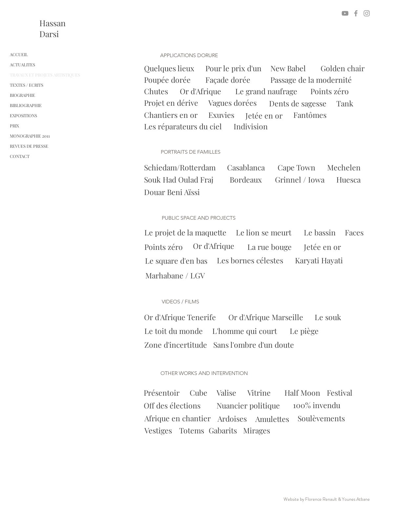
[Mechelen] (344, 168)
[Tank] (346, 104)
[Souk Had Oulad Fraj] (180, 180)
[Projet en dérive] (172, 103)
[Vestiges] (168, 431)
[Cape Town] (297, 168)
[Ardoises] (233, 419)
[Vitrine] (259, 393)
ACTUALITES (22, 65)
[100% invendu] (317, 405)
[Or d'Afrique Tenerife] (182, 317)
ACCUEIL (19, 54)
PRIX (14, 126)
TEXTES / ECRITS (27, 85)
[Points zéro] (330, 91)
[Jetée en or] (264, 116)
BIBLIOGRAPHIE (26, 105)
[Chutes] (157, 91)
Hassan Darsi (52, 28)
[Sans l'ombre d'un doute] (254, 345)
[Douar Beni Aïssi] (173, 192)
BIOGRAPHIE (22, 95)
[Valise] (226, 393)
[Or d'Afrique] (201, 91)
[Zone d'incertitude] (178, 345)
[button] (194, 56)
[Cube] (199, 393)
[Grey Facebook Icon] (356, 13)
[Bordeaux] (247, 180)
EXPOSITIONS (23, 115)
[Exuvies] (222, 115)
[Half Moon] (302, 393)
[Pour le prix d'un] (233, 68)
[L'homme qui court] (247, 331)
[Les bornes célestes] (252, 260)
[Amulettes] (274, 419)
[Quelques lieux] (169, 68)
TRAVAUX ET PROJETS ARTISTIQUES (45, 75)
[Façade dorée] (229, 80)
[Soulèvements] (322, 418)
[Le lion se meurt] (265, 232)
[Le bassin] (320, 232)
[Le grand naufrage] (266, 91)
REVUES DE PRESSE (29, 146)
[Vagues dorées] (233, 103)
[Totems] (203, 431)
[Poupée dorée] (167, 80)
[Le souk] (329, 317)
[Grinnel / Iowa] (300, 180)
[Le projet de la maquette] (187, 232)
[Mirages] (267, 431)
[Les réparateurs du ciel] (183, 127)
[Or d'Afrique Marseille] (268, 317)
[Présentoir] (162, 393)
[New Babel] (289, 68)
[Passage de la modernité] (312, 80)
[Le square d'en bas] (177, 261)
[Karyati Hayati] (320, 260)
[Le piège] (305, 331)
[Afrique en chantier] (178, 418)
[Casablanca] (247, 168)
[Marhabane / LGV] (176, 275)
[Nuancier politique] (249, 406)
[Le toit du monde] (175, 331)
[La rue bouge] (270, 247)
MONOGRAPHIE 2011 (30, 136)
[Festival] (341, 393)
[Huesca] (349, 180)
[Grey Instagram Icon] (367, 13)
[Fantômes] (310, 115)
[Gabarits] (233, 431)
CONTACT (20, 156)
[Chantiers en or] (171, 115)
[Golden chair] (343, 68)
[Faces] (355, 232)
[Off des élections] (172, 406)
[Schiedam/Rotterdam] (181, 168)
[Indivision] (251, 127)
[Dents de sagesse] (298, 104)
